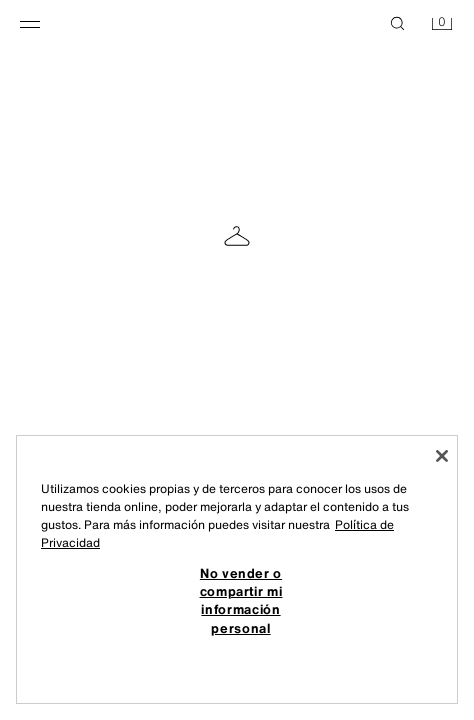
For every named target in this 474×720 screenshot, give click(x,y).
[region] (237, 570)
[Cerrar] (442, 456)
